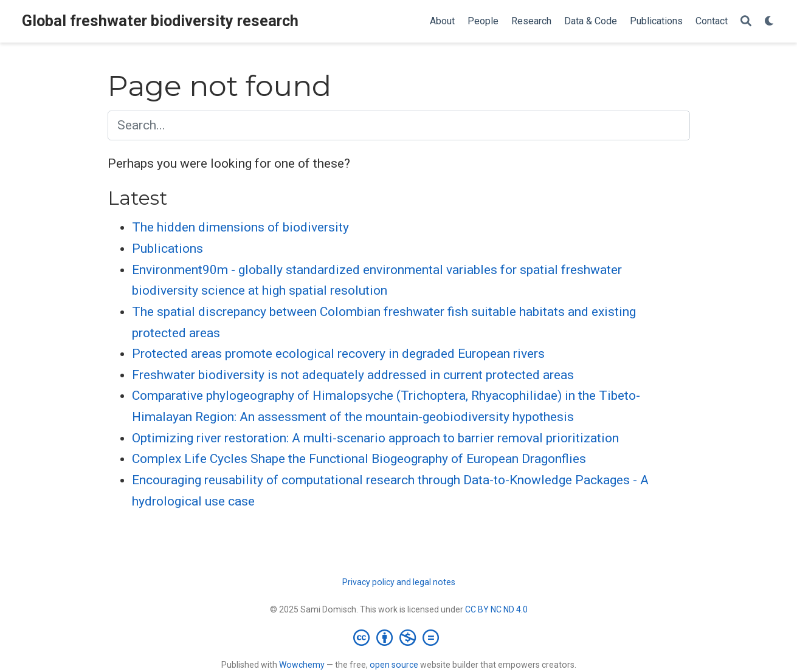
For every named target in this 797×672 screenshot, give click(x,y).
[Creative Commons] (398, 637)
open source (394, 665)
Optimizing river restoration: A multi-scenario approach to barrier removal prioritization (375, 438)
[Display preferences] (770, 22)
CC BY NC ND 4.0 (496, 609)
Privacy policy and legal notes (399, 582)
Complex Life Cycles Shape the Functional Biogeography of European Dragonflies (359, 459)
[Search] (746, 22)
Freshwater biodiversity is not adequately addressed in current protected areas (353, 375)
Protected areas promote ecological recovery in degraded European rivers (338, 354)
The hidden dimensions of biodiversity (240, 227)
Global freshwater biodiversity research (160, 21)
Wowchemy (302, 665)
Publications (167, 249)
